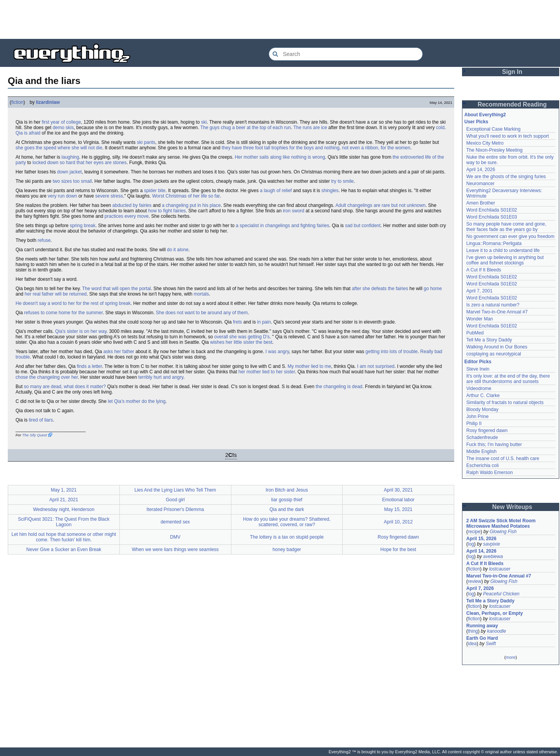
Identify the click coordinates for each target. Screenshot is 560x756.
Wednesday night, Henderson (64, 509)
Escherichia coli (482, 465)
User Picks (476, 122)
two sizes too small (72, 181)
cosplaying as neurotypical (494, 354)
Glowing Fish (503, 532)
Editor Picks (478, 362)
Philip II (474, 423)
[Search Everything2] (346, 54)
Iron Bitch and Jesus (287, 490)
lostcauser (500, 569)
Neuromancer (480, 184)
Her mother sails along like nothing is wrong (280, 157)
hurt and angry (169, 377)
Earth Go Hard (482, 638)
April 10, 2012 (398, 522)
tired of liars (41, 420)
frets (237, 322)
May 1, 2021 (64, 490)
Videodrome (479, 388)
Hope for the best (398, 549)
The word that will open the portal (116, 289)
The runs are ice (310, 128)
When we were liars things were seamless (175, 549)
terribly (145, 377)
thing (473, 631)
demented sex (175, 522)
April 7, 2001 (479, 291)
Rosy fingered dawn (398, 537)
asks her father (119, 352)
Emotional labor (398, 500)
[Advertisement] (280, 19)
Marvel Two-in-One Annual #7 (497, 312)
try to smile (343, 181)
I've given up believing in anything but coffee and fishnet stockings (505, 260)
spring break (82, 226)
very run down (62, 196)
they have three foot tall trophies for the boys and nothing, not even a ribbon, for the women (316, 148)
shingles (330, 191)
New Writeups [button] (512, 507)
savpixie (491, 544)
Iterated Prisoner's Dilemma (175, 509)
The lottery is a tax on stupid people (287, 537)
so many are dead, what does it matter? (65, 387)
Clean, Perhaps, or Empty (494, 613)
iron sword (293, 211)
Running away (482, 626)
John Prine (477, 416)
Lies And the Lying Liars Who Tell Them (175, 490)
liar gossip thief (287, 500)
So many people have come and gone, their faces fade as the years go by (506, 227)
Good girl (175, 500)
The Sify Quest (34, 435)
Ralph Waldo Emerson (490, 472)
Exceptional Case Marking (493, 129)
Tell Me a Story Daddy (489, 340)
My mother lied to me (309, 366)
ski (204, 122)
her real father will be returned (55, 294)
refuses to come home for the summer (63, 313)
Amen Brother (481, 203)
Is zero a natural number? (493, 305)
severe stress (109, 196)
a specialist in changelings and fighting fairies (282, 226)
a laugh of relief (276, 191)
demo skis (63, 128)
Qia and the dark (287, 509)
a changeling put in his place (191, 205)
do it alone (178, 250)
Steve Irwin (478, 369)
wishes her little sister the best (241, 342)
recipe (474, 532)
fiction (17, 102)
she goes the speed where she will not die (59, 148)
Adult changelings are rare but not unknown (381, 205)
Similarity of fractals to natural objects (505, 402)
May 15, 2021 (398, 509)
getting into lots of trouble (392, 352)
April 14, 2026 (481, 170)
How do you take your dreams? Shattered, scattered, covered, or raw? (287, 522)
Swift (491, 644)
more (510, 657)
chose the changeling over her (47, 377)
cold (440, 128)
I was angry (277, 352)
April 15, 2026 (481, 539)
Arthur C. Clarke (483, 395)
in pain (264, 322)
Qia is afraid (28, 133)
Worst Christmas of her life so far (186, 196)
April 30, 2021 (398, 490)
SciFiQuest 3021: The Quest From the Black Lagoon (64, 522)
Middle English (481, 451)
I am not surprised (376, 366)
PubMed (475, 333)
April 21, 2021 (64, 500)
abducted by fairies (132, 205)
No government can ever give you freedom (510, 236)
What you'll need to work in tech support (507, 136)
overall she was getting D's (242, 337)
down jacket (69, 172)
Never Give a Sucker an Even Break (64, 549)
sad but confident (363, 226)
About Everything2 (485, 115)
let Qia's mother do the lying (136, 401)
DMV (175, 537)
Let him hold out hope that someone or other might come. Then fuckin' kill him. (64, 537)
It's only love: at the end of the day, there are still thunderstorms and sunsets (508, 379)
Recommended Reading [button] (512, 104)
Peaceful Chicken (501, 594)
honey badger (287, 549)
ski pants (146, 142)
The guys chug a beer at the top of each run (246, 128)
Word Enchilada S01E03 (492, 217)
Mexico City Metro (485, 143)
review (475, 581)
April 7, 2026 (480, 588)
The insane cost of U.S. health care (503, 458)
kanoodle (496, 631)
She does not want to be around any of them (202, 313)
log (471, 544)
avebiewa (493, 556)
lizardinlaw (48, 102)
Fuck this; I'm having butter (494, 444)
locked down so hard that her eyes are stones (79, 163)
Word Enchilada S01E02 (492, 210)
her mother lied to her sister (267, 372)
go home (433, 289)
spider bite (155, 191)
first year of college (61, 122)
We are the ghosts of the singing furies (506, 177)
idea (472, 644)
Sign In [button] (512, 72)
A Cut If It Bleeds (484, 270)
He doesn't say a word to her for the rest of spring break (73, 303)
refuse (44, 240)
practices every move (127, 216)
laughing (70, 157)
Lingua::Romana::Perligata (494, 243)
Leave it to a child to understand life (503, 250)
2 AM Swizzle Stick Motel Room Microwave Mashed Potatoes (501, 523)
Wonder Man (479, 319)
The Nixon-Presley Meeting (494, 150)
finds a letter (89, 366)
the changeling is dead (339, 387)
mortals (201, 294)
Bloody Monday (482, 409)
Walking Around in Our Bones (497, 347)
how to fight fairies (167, 211)
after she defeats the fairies (380, 289)
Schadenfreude (482, 437)
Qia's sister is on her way (81, 331)
